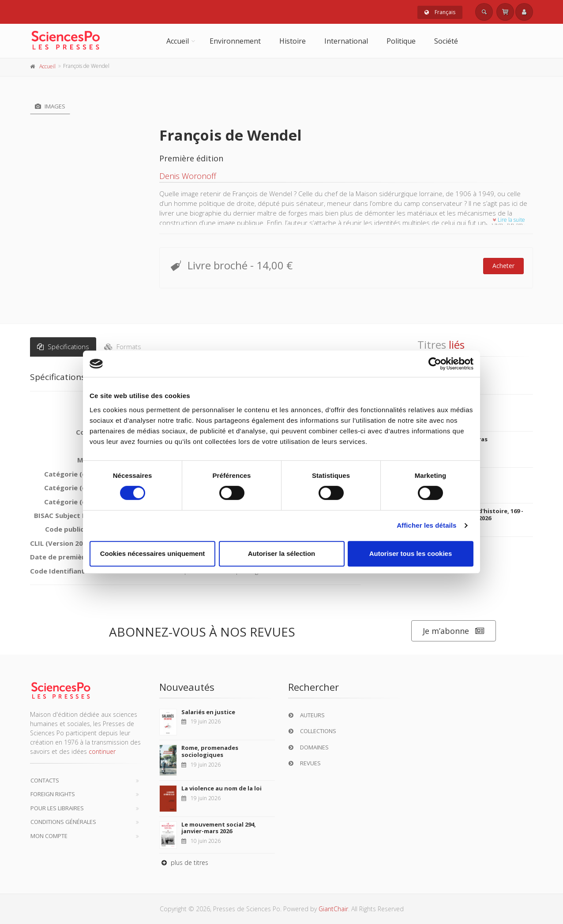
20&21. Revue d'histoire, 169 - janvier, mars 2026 (481, 514)
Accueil (178, 41)
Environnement (235, 41)
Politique (401, 41)
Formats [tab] (123, 346)
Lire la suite (509, 220)
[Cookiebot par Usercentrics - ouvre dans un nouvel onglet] (435, 364)
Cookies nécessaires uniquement (153, 553)
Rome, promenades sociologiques (210, 751)
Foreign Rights (53, 794)
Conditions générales (63, 822)
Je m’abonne (454, 631)
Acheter (503, 266)
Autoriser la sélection (282, 553)
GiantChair (333, 909)
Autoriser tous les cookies (411, 553)
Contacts (45, 780)
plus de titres (184, 863)
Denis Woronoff (188, 176)
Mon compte (49, 836)
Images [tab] (50, 106)
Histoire (293, 41)
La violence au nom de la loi (221, 788)
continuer (102, 751)
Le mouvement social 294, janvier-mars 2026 (219, 828)
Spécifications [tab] (63, 346)
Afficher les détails (426, 525)
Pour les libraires (57, 808)
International (346, 41)
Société (446, 41)
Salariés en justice (208, 712)
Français (440, 12)
